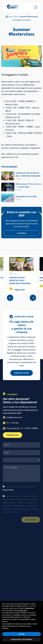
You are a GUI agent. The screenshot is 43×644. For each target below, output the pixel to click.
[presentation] (10, 298)
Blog (16, 17)
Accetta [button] (21, 634)
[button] (40, 605)
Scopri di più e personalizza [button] (21, 639)
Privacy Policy (8, 490)
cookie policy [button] (23, 610)
